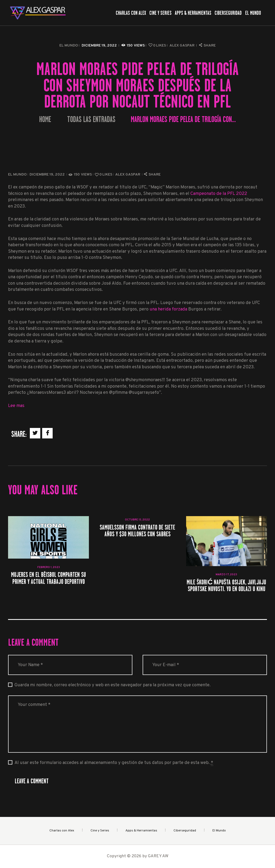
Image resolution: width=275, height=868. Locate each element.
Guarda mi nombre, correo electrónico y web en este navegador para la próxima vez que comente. (113, 685)
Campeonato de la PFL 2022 (219, 194)
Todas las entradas (91, 119)
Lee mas (16, 406)
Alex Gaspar (182, 46)
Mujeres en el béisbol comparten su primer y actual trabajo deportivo (48, 578)
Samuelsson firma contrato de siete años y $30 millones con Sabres (137, 531)
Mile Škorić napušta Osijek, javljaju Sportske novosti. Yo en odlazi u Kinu (226, 585)
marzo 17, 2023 (226, 575)
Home (45, 119)
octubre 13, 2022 (137, 520)
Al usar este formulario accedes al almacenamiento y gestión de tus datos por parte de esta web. (114, 763)
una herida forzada (168, 309)
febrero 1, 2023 (49, 567)
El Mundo (69, 46)
